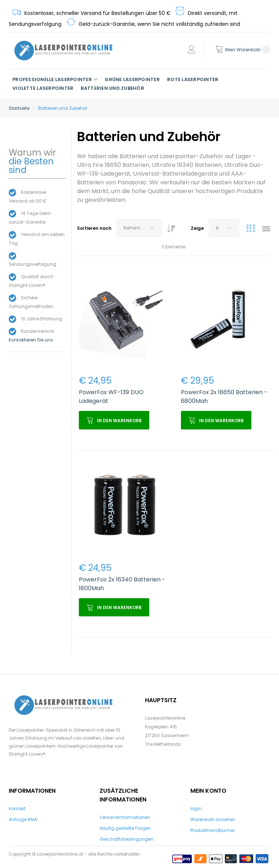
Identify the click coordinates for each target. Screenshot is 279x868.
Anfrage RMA (23, 819)
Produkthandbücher (213, 830)
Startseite (19, 108)
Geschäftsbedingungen (126, 839)
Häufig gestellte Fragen (125, 828)
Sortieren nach (94, 228)
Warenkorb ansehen (213, 819)
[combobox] (139, 228)
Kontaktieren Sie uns (31, 340)
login (196, 809)
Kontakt (17, 809)
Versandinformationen (125, 817)
